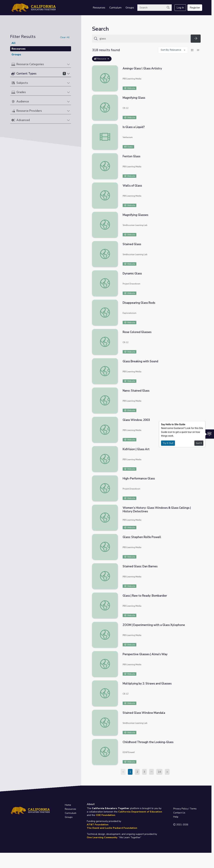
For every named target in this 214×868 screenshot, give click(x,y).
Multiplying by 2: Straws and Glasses (147, 684)
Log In (180, 8)
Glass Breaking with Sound (140, 361)
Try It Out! (168, 443)
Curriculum (115, 8)
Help (176, 817)
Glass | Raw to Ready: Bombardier (145, 596)
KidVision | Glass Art (136, 449)
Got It (199, 443)
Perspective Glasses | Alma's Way (145, 654)
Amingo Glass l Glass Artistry (142, 68)
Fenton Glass (131, 156)
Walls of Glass (132, 186)
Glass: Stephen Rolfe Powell (142, 537)
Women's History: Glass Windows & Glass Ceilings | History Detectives (157, 510)
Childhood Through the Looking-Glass (148, 742)
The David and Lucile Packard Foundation (112, 828)
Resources (99, 8)
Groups (130, 8)
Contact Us (179, 813)
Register (195, 8)
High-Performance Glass (139, 479)
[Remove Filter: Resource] (108, 59)
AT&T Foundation (98, 825)
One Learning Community (102, 837)
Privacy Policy (181, 809)
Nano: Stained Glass (136, 391)
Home (68, 805)
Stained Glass (132, 244)
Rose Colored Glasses (137, 332)
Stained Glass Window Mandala (144, 713)
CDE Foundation (105, 815)
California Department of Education (140, 812)
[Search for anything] (144, 39)
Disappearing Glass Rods (139, 303)
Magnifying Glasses (135, 215)
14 (159, 772)
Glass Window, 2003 (136, 420)
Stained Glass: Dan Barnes (140, 566)
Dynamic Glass (132, 274)
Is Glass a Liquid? (134, 127)
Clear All (65, 37)
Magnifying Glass (134, 98)
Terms (193, 809)
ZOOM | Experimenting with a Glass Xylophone (154, 625)
